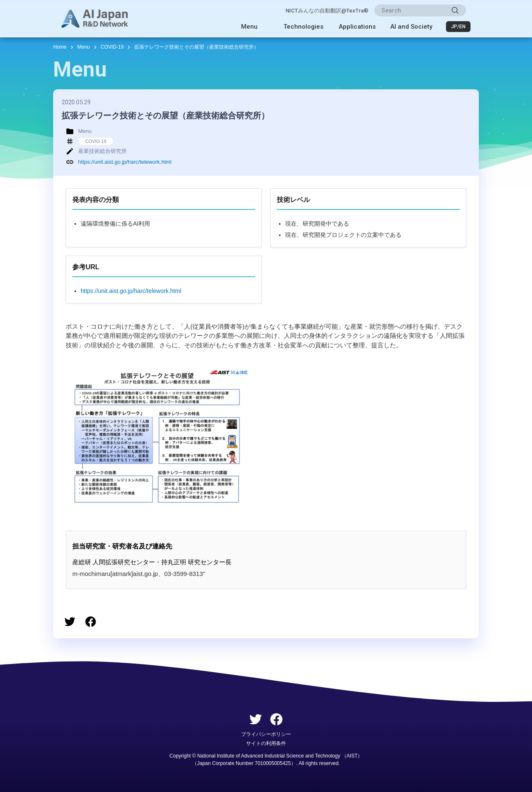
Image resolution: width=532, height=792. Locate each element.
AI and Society (411, 27)
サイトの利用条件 (266, 743)
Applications (357, 27)
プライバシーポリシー (266, 734)
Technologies (303, 27)
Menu (249, 27)
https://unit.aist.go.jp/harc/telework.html (125, 162)
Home (60, 47)
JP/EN (458, 27)
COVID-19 (112, 47)
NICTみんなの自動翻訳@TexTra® (327, 11)
